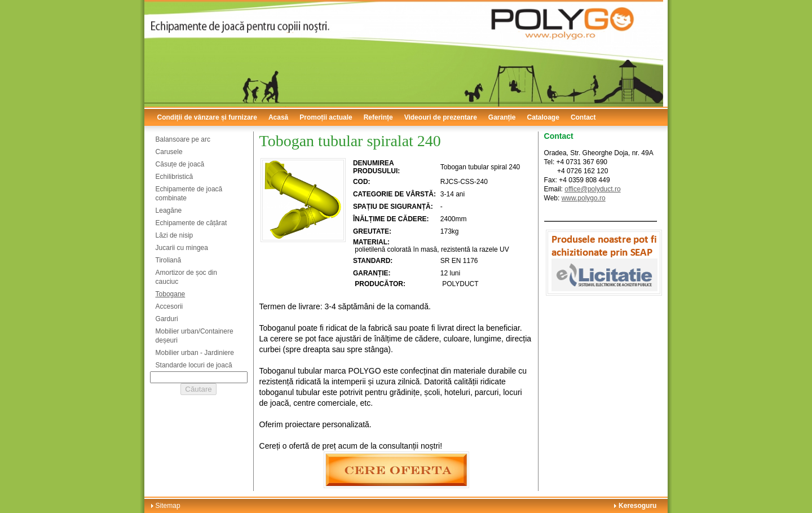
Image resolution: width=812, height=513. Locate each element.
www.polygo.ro (584, 198)
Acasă (278, 117)
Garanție (502, 117)
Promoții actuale (326, 117)
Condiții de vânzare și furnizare (207, 117)
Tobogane (171, 294)
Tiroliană (169, 260)
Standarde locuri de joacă (194, 365)
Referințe (378, 117)
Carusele (169, 152)
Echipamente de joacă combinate (189, 194)
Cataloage (543, 117)
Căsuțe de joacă (180, 164)
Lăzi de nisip (175, 235)
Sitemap (168, 506)
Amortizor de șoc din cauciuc (186, 277)
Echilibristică (175, 177)
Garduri (167, 319)
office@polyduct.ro (592, 189)
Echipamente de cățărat (191, 223)
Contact (583, 117)
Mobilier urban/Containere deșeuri (195, 336)
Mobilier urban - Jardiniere (195, 353)
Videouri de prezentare (441, 117)
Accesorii (169, 306)
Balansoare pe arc (183, 139)
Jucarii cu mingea (182, 248)
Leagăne (169, 211)
